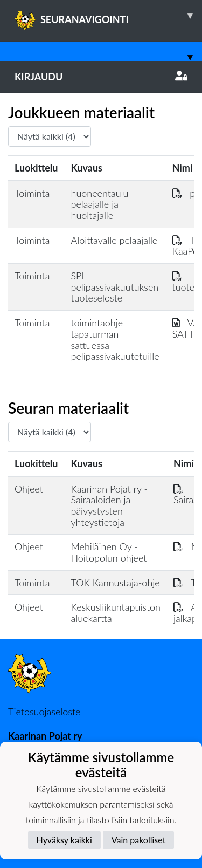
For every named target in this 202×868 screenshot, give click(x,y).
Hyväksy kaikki (64, 840)
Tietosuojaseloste (44, 712)
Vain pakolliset (139, 840)
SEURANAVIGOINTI (108, 16)
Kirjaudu (101, 77)
